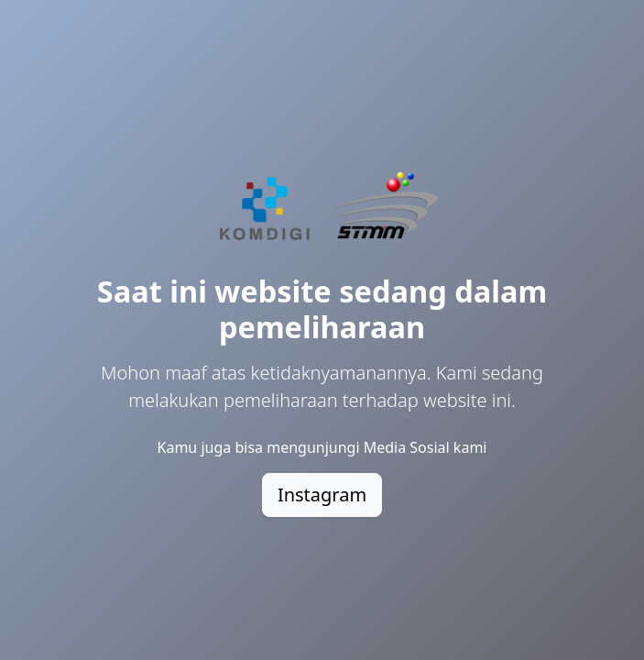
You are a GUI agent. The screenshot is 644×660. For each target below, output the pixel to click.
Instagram (322, 495)
